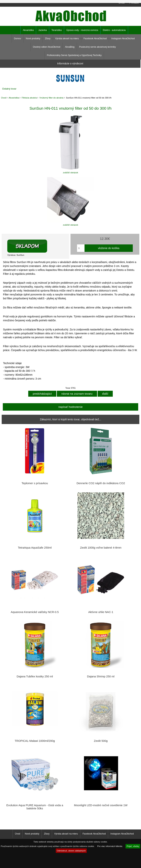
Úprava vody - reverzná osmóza (82, 30)
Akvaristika (14, 98)
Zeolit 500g (101, 741)
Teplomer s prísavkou (35, 483)
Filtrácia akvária (29, 98)
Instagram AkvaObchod (123, 39)
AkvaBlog (70, 47)
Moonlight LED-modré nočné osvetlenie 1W (101, 805)
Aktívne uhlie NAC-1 (101, 612)
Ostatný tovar (9, 89)
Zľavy (48, 39)
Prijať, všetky (133, 846)
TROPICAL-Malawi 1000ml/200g (35, 741)
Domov (18, 39)
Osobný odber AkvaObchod (47, 47)
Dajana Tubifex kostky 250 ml (35, 676)
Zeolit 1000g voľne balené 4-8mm (101, 548)
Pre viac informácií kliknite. (110, 846)
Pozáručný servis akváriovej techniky (97, 47)
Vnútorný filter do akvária (51, 98)
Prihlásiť (134, 3)
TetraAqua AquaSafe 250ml (35, 548)
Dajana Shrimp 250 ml (101, 676)
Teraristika (57, 30)
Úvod (121, 3)
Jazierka (43, 30)
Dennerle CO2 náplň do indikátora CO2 (101, 483)
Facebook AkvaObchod (95, 39)
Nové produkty (33, 39)
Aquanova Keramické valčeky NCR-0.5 (35, 612)
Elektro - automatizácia (114, 30)
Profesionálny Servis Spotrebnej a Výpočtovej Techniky (74, 55)
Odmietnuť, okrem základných (71, 851)
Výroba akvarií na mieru (67, 39)
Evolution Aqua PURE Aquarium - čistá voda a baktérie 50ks (35, 807)
